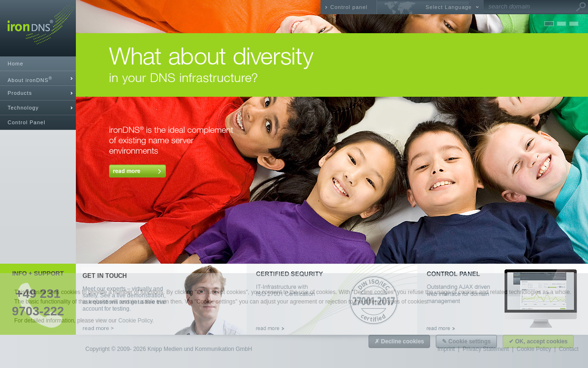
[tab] (38, 78)
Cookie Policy (135, 321)
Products (20, 93)
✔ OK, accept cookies (538, 341)
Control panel (349, 7)
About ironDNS (30, 79)
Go (581, 7)
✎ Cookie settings (466, 341)
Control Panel (27, 122)
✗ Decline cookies (399, 341)
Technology (23, 108)
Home (15, 64)
